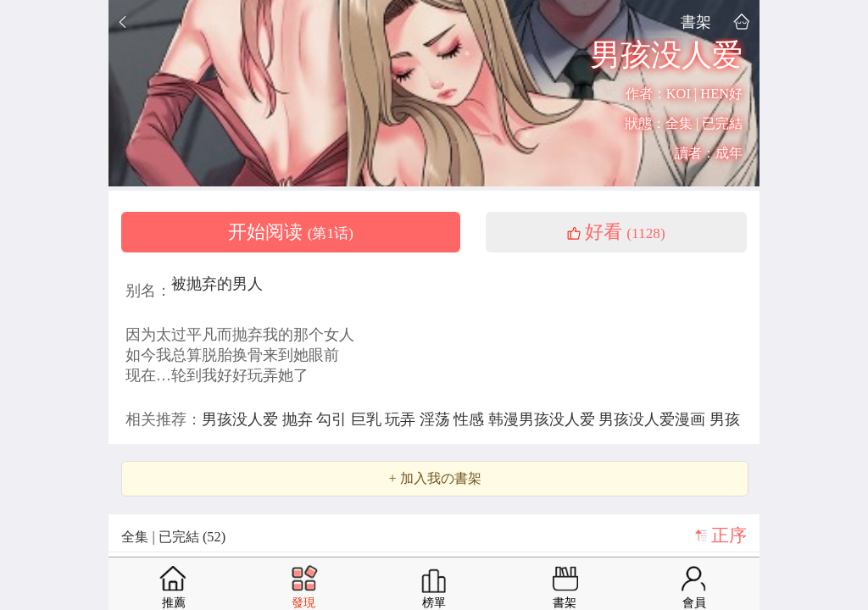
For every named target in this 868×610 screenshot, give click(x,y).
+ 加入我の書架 (434, 479)
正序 (729, 535)
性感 (471, 419)
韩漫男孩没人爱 (544, 419)
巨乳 (368, 419)
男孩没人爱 (242, 419)
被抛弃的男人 (217, 284)
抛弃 (300, 419)
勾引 (334, 419)
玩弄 (402, 419)
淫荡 (437, 419)
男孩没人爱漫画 (654, 419)
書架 (696, 22)
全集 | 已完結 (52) (173, 537)
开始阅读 (291, 232)
